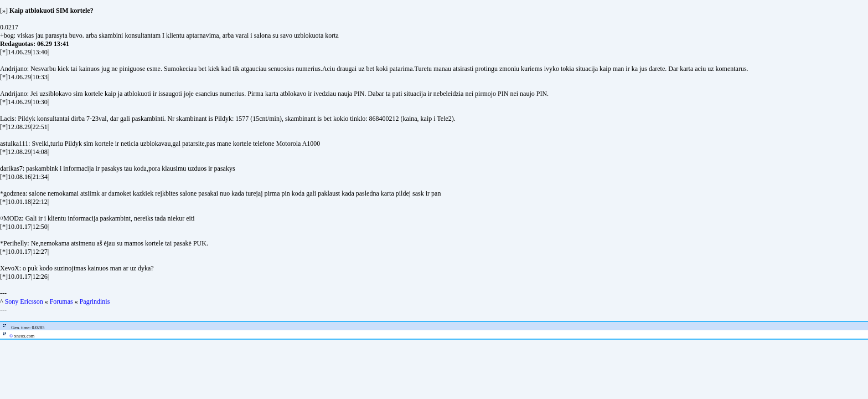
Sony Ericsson (24, 301)
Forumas (61, 301)
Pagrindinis (95, 301)
